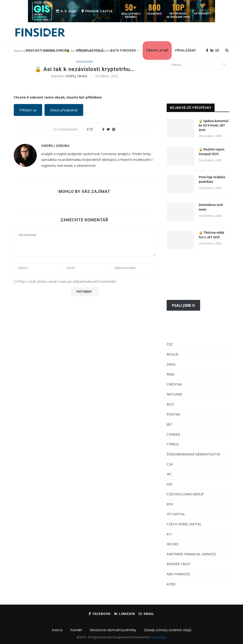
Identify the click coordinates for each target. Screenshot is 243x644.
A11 (170, 534)
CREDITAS (174, 384)
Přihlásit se (28, 110)
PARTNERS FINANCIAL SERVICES (191, 554)
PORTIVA (173, 414)
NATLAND (174, 394)
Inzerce (57, 630)
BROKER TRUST (179, 564)
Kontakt (76, 630)
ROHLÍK (173, 354)
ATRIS (171, 584)
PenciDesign (158, 637)
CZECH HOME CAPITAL (184, 524)
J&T (169, 424)
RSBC (171, 374)
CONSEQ (173, 434)
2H (171, 464)
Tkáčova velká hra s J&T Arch (211, 235)
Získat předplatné (64, 110)
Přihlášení (185, 50)
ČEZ (170, 344)
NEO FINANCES (178, 574)
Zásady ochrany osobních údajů (168, 630)
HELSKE (173, 544)
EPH (170, 504)
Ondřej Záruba (76, 76)
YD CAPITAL (176, 514)
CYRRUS (173, 444)
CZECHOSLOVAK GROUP (185, 494)
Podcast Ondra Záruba (48, 50)
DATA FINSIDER (123, 50)
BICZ (170, 404)
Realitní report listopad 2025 (212, 152)
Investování (84, 62)
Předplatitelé (90, 50)
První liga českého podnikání (212, 179)
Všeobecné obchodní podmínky (113, 630)
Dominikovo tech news (211, 207)
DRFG (171, 364)
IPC (169, 474)
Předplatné (157, 50)
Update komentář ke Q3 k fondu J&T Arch (214, 125)
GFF (170, 484)
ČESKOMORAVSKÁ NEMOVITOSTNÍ (193, 454)
